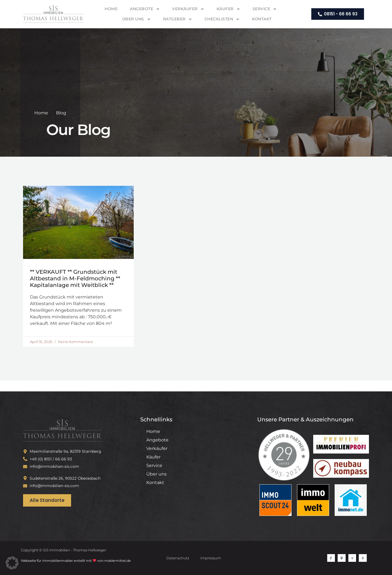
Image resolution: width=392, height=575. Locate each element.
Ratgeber (178, 19)
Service (265, 9)
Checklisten (222, 19)
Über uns (136, 19)
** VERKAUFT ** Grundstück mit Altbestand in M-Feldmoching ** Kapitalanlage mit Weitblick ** (75, 278)
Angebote (145, 9)
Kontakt (262, 19)
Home (111, 9)
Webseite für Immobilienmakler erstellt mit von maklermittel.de (76, 561)
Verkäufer (188, 9)
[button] (12, 563)
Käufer (228, 9)
